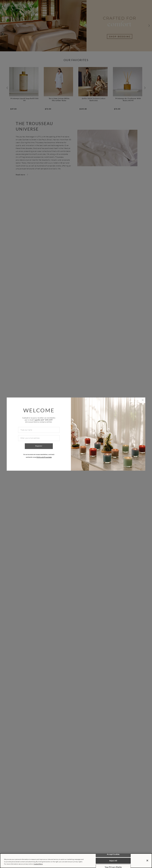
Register (39, 446)
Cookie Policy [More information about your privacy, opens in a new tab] (38, 864)
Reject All (113, 861)
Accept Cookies (113, 854)
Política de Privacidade (44, 457)
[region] (76, 861)
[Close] (147, 861)
